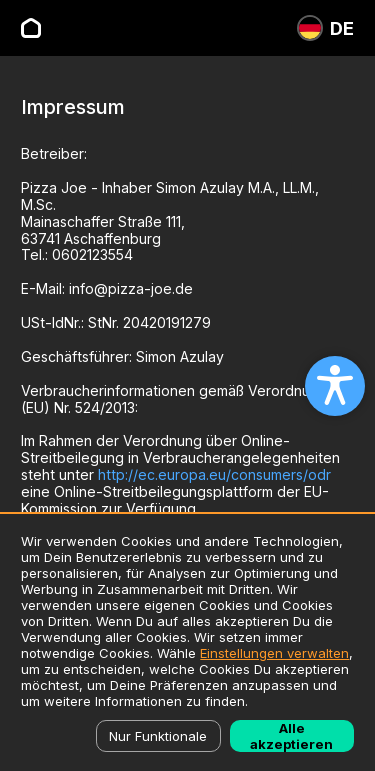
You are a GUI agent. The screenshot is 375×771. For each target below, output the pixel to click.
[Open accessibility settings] (335, 386)
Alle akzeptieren (291, 736)
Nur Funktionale (158, 736)
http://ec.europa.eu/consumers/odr (214, 474)
